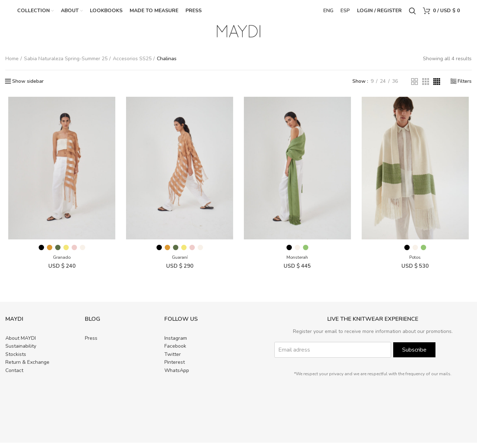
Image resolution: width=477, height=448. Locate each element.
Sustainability (21, 351)
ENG (328, 12)
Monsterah (298, 263)
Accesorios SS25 (132, 62)
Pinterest (175, 368)
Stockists (16, 360)
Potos (418, 263)
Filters (465, 85)
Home (12, 62)
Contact (14, 375)
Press (91, 344)
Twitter (173, 360)
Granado (60, 263)
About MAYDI (21, 344)
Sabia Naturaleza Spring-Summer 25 (66, 62)
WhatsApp (177, 375)
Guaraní (179, 263)
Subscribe (414, 355)
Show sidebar (28, 85)
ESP (345, 12)
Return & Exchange (27, 368)
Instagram (176, 344)
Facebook (175, 351)
